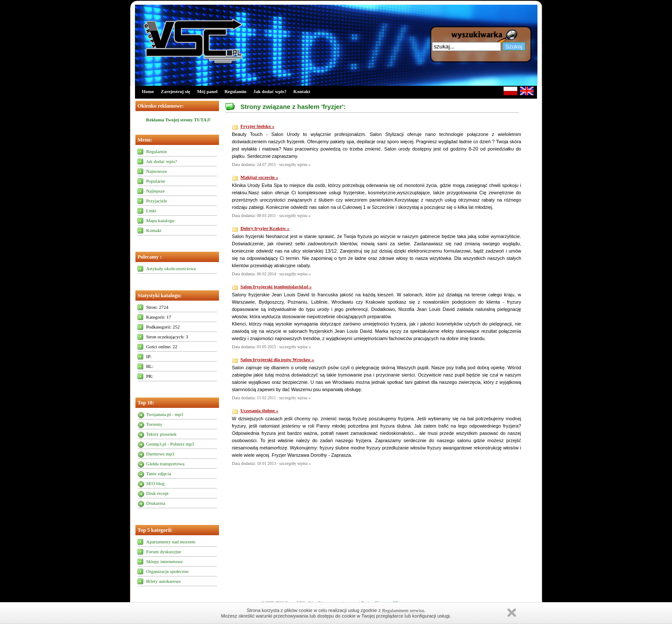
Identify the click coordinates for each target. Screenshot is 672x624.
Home (148, 91)
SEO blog (155, 483)
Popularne (156, 181)
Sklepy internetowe (164, 561)
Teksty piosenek (161, 434)
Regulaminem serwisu (403, 610)
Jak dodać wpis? (270, 91)
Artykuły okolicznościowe (171, 268)
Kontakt (302, 91)
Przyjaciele (157, 201)
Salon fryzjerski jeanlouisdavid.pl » (276, 286)
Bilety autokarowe (163, 581)
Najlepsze (155, 191)
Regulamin (235, 91)
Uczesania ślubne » (259, 410)
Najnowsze (157, 171)
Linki (151, 211)
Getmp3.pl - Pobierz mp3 (170, 444)
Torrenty (154, 424)
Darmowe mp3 (160, 454)
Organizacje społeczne (167, 571)
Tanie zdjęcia (159, 473)
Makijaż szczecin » (259, 177)
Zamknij (512, 613)
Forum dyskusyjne (164, 552)
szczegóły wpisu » (295, 164)
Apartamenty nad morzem (171, 542)
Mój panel (207, 91)
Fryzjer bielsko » (257, 126)
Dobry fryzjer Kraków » (265, 228)
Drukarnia (156, 503)
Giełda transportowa (165, 464)
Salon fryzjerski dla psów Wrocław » (277, 359)
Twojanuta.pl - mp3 (165, 414)
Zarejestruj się (175, 91)
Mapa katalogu (160, 220)
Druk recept (157, 493)
